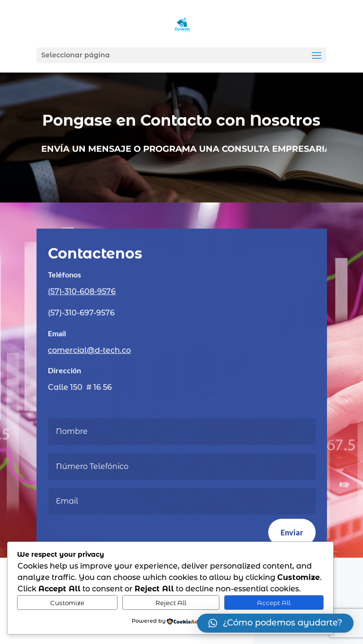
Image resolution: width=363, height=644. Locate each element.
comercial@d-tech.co (90, 350)
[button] (275, 623)
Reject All (171, 603)
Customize (67, 603)
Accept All (274, 603)
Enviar (291, 532)
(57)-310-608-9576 (82, 292)
